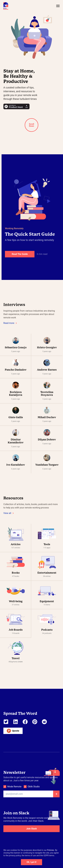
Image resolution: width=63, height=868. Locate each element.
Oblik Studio (34, 787)
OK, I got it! (31, 862)
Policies (51, 850)
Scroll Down (31, 125)
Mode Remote (14, 787)
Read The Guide (20, 254)
